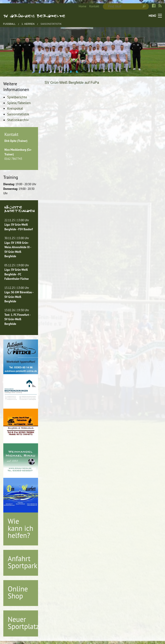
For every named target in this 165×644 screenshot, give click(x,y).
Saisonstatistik (51, 24)
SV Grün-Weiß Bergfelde (34, 16)
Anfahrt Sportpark (23, 562)
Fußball (9, 24)
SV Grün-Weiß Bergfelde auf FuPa (72, 83)
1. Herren (28, 24)
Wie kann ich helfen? (20, 528)
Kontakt (94, 6)
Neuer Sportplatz (23, 623)
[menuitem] (81, 6)
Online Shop (18, 592)
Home (82, 6)
